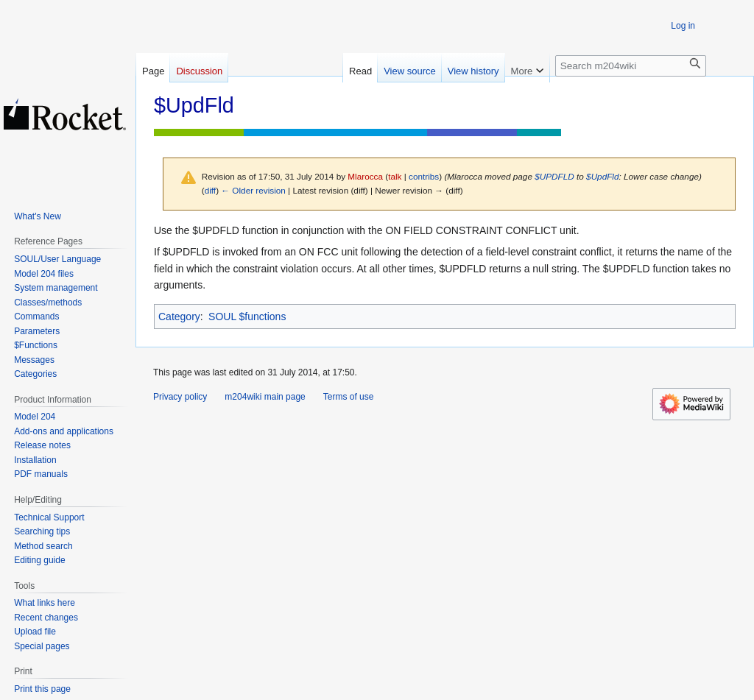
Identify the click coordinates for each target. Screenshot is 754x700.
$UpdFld (602, 176)
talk (395, 176)
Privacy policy (180, 397)
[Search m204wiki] (631, 66)
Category (179, 317)
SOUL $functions (247, 317)
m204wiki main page (265, 397)
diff (210, 190)
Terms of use (349, 397)
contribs (424, 176)
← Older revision (253, 190)
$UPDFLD (554, 176)
